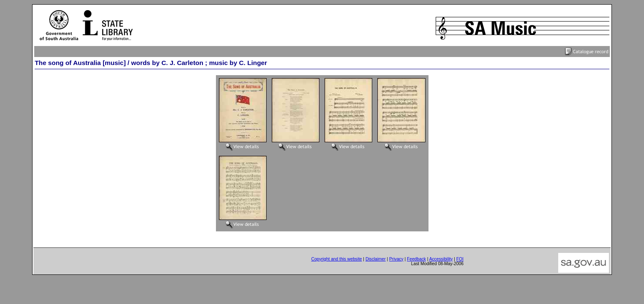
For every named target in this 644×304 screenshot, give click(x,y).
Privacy (396, 259)
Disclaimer (376, 259)
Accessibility (441, 259)
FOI (460, 259)
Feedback (416, 259)
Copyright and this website (336, 259)
